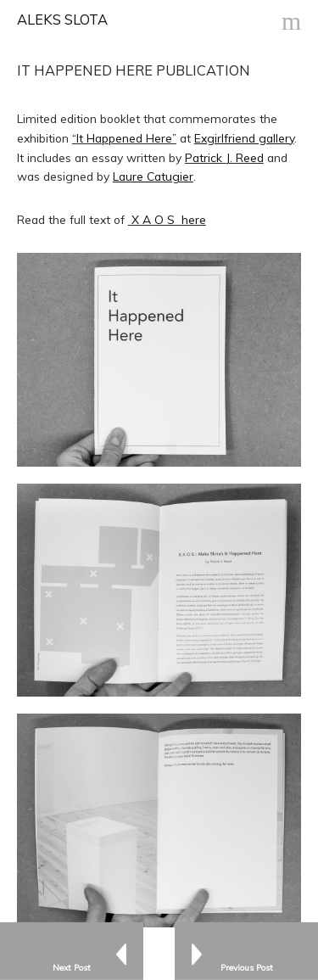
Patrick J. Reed (224, 157)
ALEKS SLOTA (62, 20)
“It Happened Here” (124, 138)
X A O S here (169, 219)
